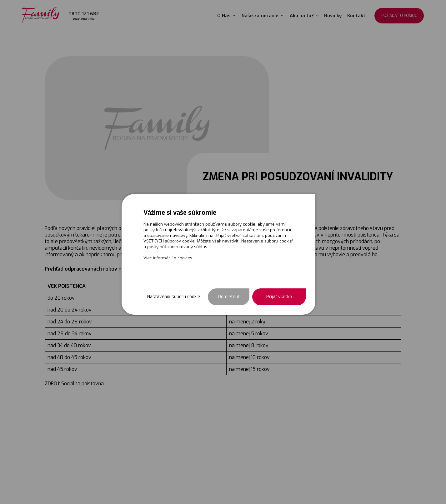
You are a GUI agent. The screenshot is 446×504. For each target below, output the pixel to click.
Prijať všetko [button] (279, 297)
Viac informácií (158, 258)
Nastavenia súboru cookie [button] (174, 297)
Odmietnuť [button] (229, 297)
